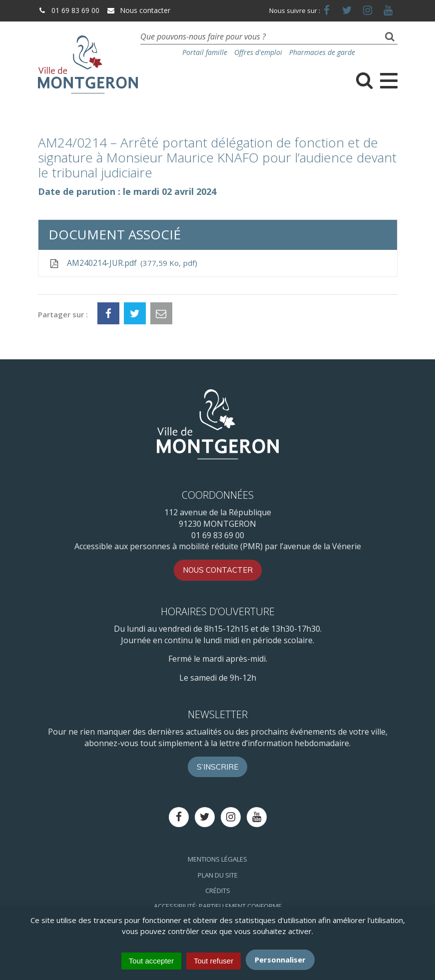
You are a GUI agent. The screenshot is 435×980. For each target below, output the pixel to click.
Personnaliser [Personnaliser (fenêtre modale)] (280, 960)
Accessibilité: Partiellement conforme (218, 906)
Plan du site (218, 875)
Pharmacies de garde (322, 52)
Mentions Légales (217, 859)
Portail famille (205, 52)
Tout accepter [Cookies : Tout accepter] (151, 961)
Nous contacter (138, 10)
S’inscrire (217, 767)
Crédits (218, 891)
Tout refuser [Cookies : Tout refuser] (214, 961)
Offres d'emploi (258, 52)
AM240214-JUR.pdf (123, 263)
